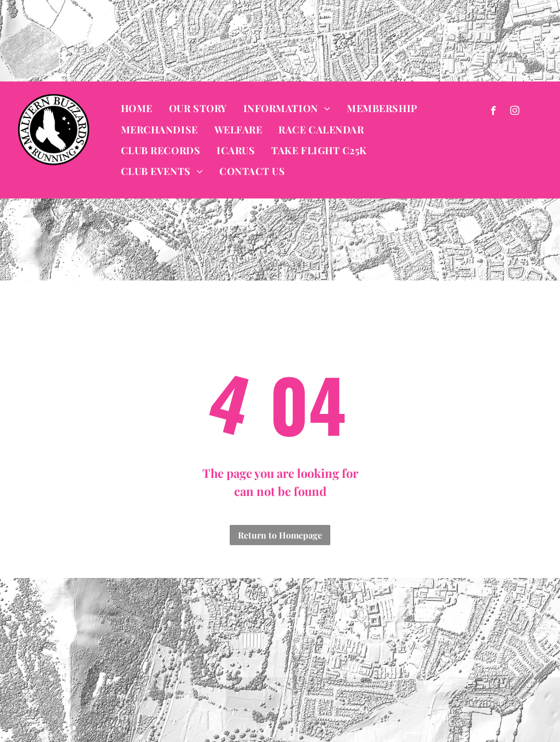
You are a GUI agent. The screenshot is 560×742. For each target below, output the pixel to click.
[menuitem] (137, 109)
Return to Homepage (280, 535)
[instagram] (515, 112)
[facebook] (494, 112)
